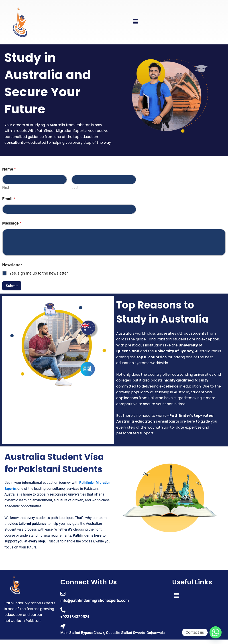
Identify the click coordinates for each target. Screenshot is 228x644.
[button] (135, 22)
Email (9, 199)
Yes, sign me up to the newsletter (39, 273)
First (6, 188)
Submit (12, 286)
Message (12, 223)
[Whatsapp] (216, 632)
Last (75, 188)
